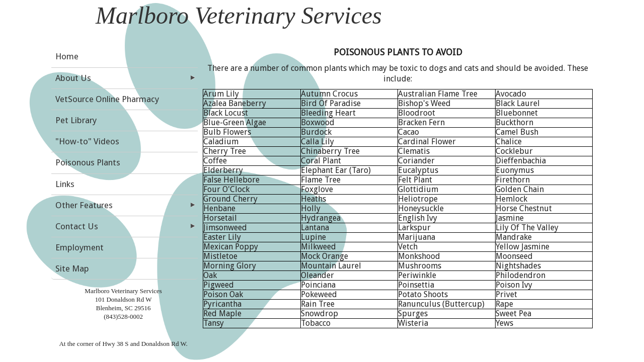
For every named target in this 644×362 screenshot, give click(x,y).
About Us (73, 78)
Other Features (84, 205)
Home (67, 56)
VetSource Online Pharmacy (107, 99)
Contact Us (77, 226)
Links (65, 184)
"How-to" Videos (87, 141)
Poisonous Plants (88, 162)
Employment (79, 247)
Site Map (72, 268)
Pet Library (76, 120)
